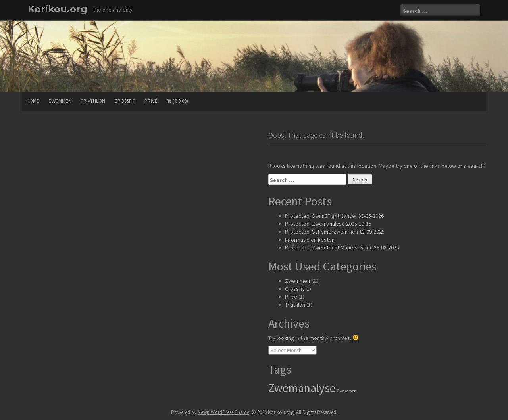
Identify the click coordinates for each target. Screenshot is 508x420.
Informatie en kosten (310, 240)
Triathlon (93, 101)
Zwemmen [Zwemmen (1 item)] (347, 391)
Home (33, 101)
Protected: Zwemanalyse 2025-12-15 (328, 224)
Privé (151, 101)
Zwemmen (60, 101)
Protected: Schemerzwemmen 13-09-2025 (335, 232)
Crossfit (125, 101)
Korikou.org (58, 9)
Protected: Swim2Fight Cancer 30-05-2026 (334, 216)
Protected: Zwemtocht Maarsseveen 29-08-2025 (342, 247)
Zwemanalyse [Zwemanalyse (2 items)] (302, 388)
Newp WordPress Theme (223, 412)
